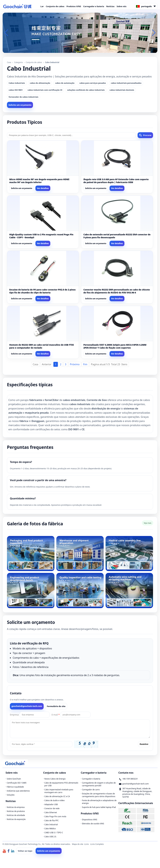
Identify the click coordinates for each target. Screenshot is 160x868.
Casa (9, 62)
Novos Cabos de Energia (55, 779)
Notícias (110, 6)
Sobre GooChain (14, 779)
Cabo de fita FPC (52, 820)
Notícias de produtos (16, 811)
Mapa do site (78, 844)
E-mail (56, 715)
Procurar (145, 135)
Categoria (18, 62)
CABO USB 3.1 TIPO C (54, 833)
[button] (78, 50)
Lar (42, 6)
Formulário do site (56, 706)
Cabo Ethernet (51, 812)
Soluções (11, 795)
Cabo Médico (50, 829)
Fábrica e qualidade (15, 787)
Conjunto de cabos (55, 6)
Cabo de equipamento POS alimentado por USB (61, 784)
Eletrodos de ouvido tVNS (93, 824)
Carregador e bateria (94, 6)
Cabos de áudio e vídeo (55, 800)
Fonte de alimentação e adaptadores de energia (99, 802)
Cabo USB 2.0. (51, 837)
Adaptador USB (51, 804)
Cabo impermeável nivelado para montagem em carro (59, 791)
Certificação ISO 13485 (17, 783)
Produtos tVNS (74, 6)
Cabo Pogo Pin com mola (55, 816)
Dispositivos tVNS (90, 820)
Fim (85, 364)
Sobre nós (122, 6)
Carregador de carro (91, 790)
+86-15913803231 (130, 779)
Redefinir (144, 744)
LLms (86, 844)
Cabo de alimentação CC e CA (57, 796)
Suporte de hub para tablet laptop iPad (99, 807)
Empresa (14, 715)
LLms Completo (97, 844)
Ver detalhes (43, 188)
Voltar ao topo (25, 851)
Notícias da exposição (16, 819)
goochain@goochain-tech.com (27, 706)
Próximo (75, 364)
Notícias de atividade (16, 815)
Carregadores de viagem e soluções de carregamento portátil (99, 784)
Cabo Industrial (51, 825)
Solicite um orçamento (20, 105)
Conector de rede (52, 808)
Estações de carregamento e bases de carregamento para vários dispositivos (99, 795)
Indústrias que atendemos (18, 791)
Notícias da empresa (16, 807)
